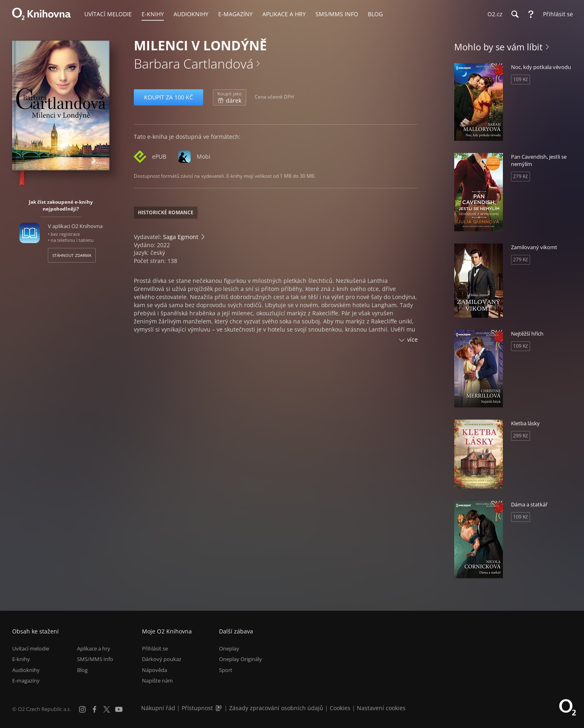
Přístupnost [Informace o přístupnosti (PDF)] (197, 708)
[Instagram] (82, 709)
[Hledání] (515, 14)
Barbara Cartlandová (194, 64)
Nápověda (155, 670)
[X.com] (107, 709)
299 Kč (521, 436)
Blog (82, 670)
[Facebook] (94, 709)
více (412, 339)
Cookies (340, 708)
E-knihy (21, 659)
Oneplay (229, 648)
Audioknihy (26, 670)
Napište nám (157, 681)
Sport (226, 670)
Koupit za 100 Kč (169, 97)
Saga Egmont (181, 237)
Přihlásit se (155, 648)
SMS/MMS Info (95, 659)
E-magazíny (26, 681)
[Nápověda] (531, 14)
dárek (230, 97)
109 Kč (521, 79)
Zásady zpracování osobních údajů (276, 708)
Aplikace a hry (94, 648)
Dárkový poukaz (162, 659)
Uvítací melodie (31, 648)
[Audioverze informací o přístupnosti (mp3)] (219, 708)
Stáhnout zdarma (72, 255)
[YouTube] (119, 709)
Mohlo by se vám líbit (498, 47)
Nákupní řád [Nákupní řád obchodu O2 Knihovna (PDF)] (158, 708)
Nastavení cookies (381, 708)
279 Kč (521, 176)
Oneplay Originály (240, 659)
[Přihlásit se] (556, 14)
